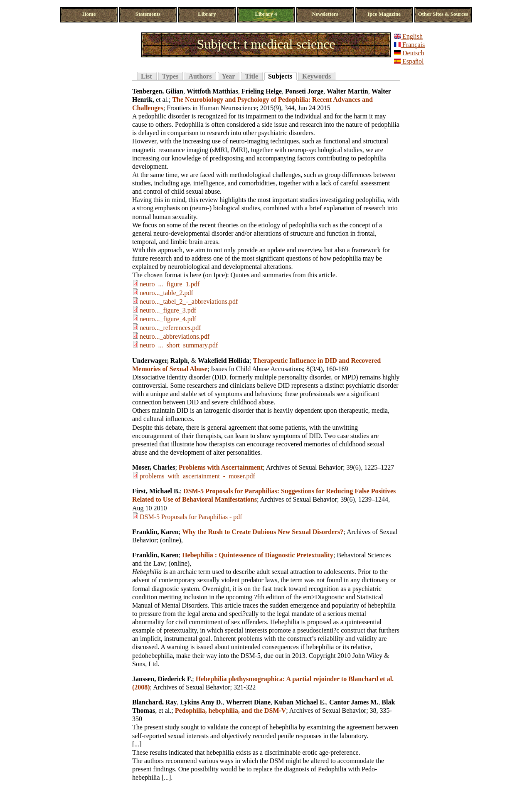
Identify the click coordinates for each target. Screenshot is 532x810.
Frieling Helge (262, 91)
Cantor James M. (354, 702)
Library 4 (266, 14)
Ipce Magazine (384, 14)
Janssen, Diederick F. (162, 679)
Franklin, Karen (155, 532)
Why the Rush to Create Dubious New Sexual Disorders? (263, 532)
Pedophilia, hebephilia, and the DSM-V (231, 710)
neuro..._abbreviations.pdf (175, 336)
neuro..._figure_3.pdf (168, 310)
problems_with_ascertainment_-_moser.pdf (197, 476)
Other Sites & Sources (443, 14)
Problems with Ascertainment (221, 467)
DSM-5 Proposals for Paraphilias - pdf (191, 517)
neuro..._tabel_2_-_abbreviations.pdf (189, 302)
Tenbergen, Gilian (158, 91)
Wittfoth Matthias (212, 91)
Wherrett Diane (248, 702)
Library (207, 14)
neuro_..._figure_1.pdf (170, 284)
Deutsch (409, 53)
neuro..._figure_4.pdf (168, 319)
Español (409, 61)
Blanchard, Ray (155, 702)
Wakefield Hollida (224, 361)
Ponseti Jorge (304, 91)
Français (409, 45)
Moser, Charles (154, 467)
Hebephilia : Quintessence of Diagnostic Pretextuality (258, 555)
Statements (148, 14)
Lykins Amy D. (202, 702)
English (408, 36)
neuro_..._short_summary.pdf (179, 345)
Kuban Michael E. (300, 702)
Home (89, 14)
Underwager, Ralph (160, 361)
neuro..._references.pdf (170, 328)
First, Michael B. (156, 491)
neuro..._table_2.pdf (166, 293)
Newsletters (325, 14)
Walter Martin (347, 91)
